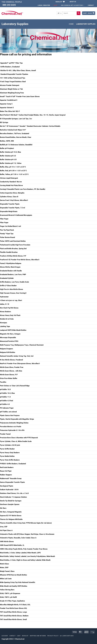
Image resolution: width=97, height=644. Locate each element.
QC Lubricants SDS (67, 636)
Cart (19, 636)
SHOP (56, 5)
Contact (12, 636)
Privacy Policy (53, 636)
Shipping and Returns (38, 636)
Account (5, 636)
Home (71, 24)
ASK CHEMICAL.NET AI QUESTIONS (73, 5)
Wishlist (25, 636)
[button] (44, 5)
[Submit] (79, 13)
